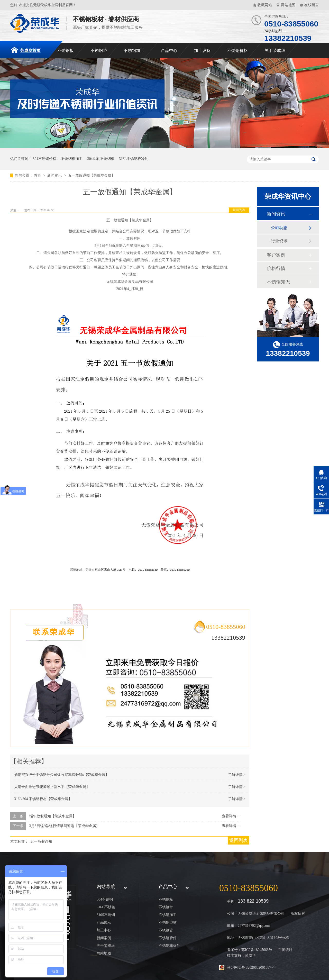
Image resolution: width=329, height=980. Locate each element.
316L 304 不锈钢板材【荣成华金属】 (43, 799)
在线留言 (312, 5)
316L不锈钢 (106, 907)
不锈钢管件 (168, 938)
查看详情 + (230, 816)
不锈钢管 (166, 930)
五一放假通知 (41, 842)
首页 (38, 175)
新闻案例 (104, 938)
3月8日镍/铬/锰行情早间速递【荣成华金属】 (65, 826)
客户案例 (276, 255)
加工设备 (202, 51)
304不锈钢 (105, 899)
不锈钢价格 (237, 51)
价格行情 (276, 268)
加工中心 (104, 930)
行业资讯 (279, 241)
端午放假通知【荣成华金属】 (53, 816)
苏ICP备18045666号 (257, 950)
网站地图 (288, 5)
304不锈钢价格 (45, 159)
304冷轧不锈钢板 (101, 159)
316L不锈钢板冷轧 (134, 159)
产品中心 (169, 51)
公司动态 (279, 228)
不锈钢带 (99, 51)
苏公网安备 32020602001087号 (251, 968)
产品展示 (104, 923)
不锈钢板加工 (72, 159)
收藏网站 (265, 5)
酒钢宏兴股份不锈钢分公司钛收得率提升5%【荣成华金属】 (62, 775)
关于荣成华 (275, 51)
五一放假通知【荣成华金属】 (92, 175)
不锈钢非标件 (169, 946)
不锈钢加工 (134, 51)
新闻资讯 (55, 175)
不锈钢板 (66, 51)
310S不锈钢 (106, 915)
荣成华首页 (26, 50)
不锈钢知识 (278, 282)
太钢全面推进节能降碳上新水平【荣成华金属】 (52, 787)
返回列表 (239, 210)
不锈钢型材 (168, 923)
